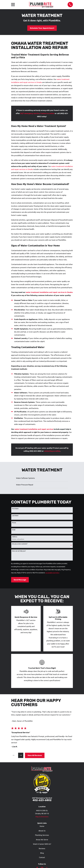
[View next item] (21, 755)
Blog (42, 853)
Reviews (42, 848)
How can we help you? (19, 551)
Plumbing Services (42, 835)
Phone (14, 523)
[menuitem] (42, 478)
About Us (42, 831)
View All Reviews (35, 755)
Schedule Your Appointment (42, 28)
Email (14, 530)
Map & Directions (42, 817)
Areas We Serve (42, 840)
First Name (15, 509)
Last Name (15, 516)
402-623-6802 (42, 800)
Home (42, 826)
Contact (42, 857)
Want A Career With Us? (42, 844)
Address (15, 537)
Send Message (20, 580)
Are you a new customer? (20, 544)
